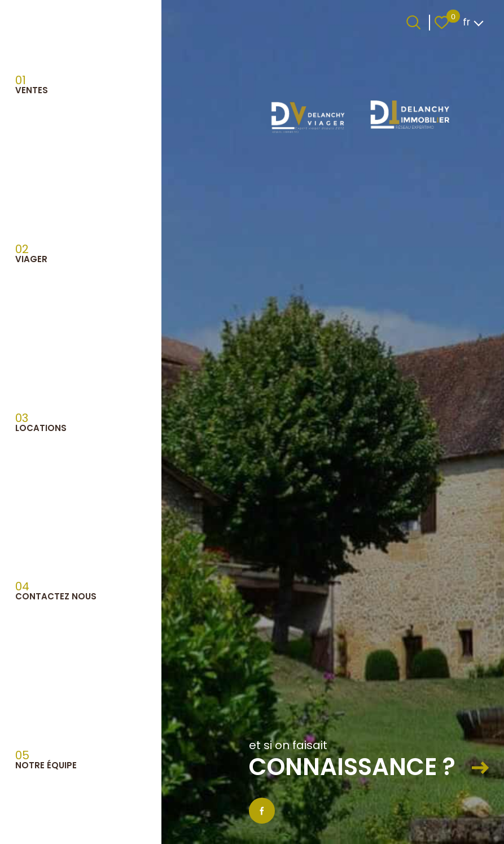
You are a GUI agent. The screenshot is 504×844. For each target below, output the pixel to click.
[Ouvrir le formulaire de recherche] (413, 22)
